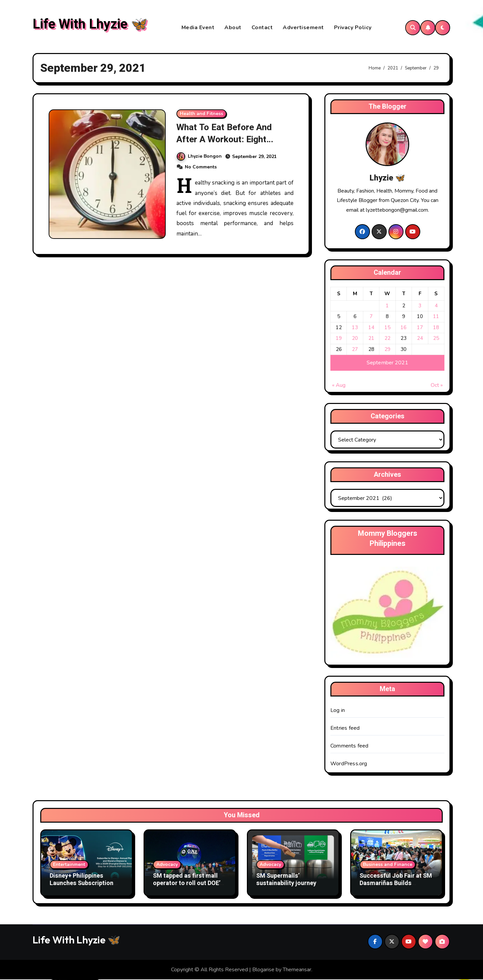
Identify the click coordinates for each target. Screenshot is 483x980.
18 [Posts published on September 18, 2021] (436, 328)
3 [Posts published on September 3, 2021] (420, 306)
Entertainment (69, 865)
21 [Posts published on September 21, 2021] (371, 339)
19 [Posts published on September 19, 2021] (339, 339)
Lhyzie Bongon (199, 157)
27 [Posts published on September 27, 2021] (355, 350)
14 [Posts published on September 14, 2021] (371, 328)
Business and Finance (388, 865)
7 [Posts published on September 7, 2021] (371, 317)
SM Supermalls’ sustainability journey (286, 880)
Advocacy (167, 865)
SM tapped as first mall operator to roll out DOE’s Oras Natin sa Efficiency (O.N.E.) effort (188, 887)
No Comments (201, 167)
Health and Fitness (201, 114)
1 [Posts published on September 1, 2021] (387, 306)
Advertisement (303, 28)
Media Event (198, 28)
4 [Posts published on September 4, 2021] (436, 306)
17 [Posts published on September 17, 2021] (420, 328)
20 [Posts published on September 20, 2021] (355, 339)
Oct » (437, 386)
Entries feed (345, 728)
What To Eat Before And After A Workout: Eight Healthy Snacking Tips (225, 140)
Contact (262, 28)
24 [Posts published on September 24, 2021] (420, 339)
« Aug (339, 386)
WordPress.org (349, 764)
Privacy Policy (353, 28)
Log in (338, 711)
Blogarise (263, 970)
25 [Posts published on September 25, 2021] (436, 339)
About (233, 28)
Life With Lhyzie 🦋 (90, 25)
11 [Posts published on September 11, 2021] (436, 317)
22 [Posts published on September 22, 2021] (387, 339)
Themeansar (297, 970)
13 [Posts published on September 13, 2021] (355, 328)
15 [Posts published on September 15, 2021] (387, 328)
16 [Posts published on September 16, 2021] (404, 328)
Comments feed (350, 746)
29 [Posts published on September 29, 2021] (387, 350)
